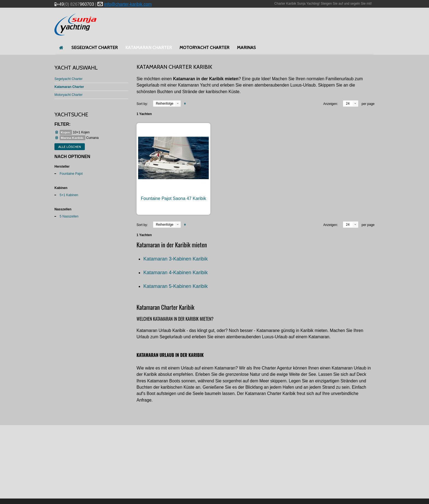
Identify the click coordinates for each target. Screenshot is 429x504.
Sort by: (142, 104)
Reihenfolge (165, 104)
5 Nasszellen (69, 216)
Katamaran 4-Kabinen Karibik (176, 273)
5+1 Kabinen (69, 195)
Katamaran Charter (69, 87)
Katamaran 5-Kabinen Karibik (176, 286)
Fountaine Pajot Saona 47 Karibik (173, 198)
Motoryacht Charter (69, 95)
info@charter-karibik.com (128, 4)
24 (348, 104)
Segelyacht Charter (69, 79)
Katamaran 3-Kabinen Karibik (176, 259)
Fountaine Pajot (71, 174)
